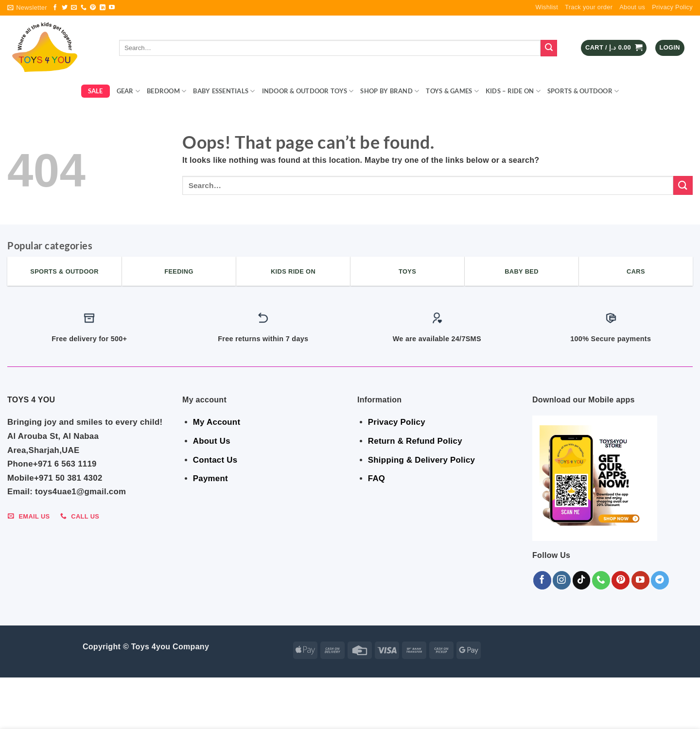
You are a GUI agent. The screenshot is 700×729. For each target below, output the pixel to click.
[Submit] (549, 48)
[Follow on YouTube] (112, 8)
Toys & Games (452, 91)
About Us (212, 441)
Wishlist (547, 7)
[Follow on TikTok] (582, 580)
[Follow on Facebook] (55, 8)
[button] (27, 8)
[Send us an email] (74, 8)
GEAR (128, 91)
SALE (96, 91)
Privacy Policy (672, 7)
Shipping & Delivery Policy (421, 460)
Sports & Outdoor (583, 91)
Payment (210, 478)
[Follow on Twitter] (65, 8)
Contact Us (215, 460)
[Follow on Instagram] (562, 580)
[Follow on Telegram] (660, 580)
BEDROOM (166, 91)
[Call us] (84, 8)
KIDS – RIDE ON (513, 91)
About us (632, 7)
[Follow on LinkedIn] (103, 8)
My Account (217, 422)
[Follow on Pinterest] (93, 8)
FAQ (376, 478)
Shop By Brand (390, 91)
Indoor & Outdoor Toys (308, 91)
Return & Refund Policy (415, 441)
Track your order (589, 7)
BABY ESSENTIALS (224, 91)
